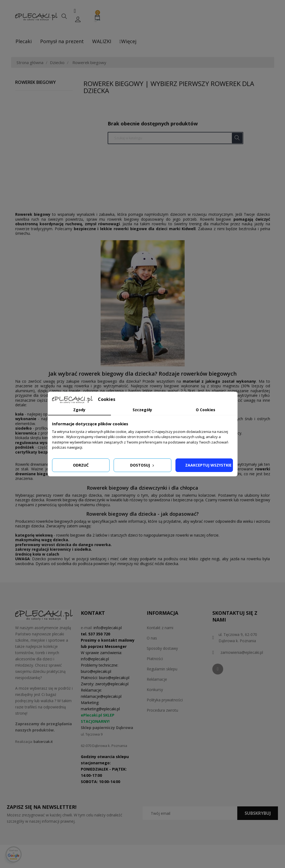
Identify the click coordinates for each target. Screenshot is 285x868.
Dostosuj (143, 465)
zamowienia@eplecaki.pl (242, 652)
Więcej (128, 41)
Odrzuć (81, 465)
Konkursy (155, 690)
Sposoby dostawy (162, 648)
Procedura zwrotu (162, 710)
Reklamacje (157, 679)
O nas (152, 638)
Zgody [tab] (79, 410)
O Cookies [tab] (206, 410)
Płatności (155, 659)
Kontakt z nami (160, 628)
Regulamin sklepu (162, 669)
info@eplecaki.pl (108, 628)
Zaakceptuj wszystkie (208, 465)
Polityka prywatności (165, 700)
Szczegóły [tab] (142, 410)
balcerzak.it (43, 742)
